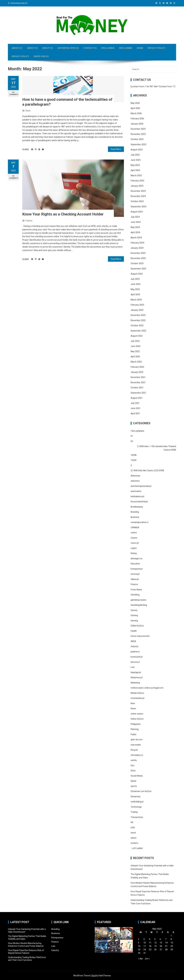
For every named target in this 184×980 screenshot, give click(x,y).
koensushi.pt (137, 657)
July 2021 (135, 403)
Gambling (135, 595)
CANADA (135, 527)
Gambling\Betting (139, 605)
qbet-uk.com (137, 740)
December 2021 (138, 377)
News (28, 111)
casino (134, 533)
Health (134, 631)
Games (134, 610)
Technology (136, 807)
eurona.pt (135, 574)
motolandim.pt (137, 698)
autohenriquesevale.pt (141, 486)
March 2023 (136, 300)
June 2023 (136, 284)
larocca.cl (135, 662)
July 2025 (135, 155)
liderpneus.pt (137, 677)
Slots (133, 771)
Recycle (134, 750)
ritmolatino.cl (137, 755)
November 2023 (138, 258)
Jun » (147, 959)
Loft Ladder (137, 848)
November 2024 (138, 196)
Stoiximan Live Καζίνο (141, 791)
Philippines (136, 724)
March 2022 (136, 362)
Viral (94, 976)
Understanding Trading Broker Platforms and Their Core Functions (27, 959)
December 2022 (138, 315)
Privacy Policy (156, 48)
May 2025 (135, 165)
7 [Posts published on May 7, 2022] (166, 939)
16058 (134, 455)
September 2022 (138, 331)
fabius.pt (135, 579)
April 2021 (135, 413)
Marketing (135, 683)
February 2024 (137, 243)
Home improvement (140, 636)
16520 (134, 460)
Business (135, 517)
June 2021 (136, 408)
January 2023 (137, 310)
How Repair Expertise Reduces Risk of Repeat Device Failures (26, 952)
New (133, 703)
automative (136, 491)
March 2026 (136, 113)
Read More (116, 149)
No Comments (14, 93)
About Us (17, 48)
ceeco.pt (135, 543)
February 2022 (137, 367)
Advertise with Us (68, 48)
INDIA (133, 641)
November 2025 (138, 134)
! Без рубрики (137, 431)
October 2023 (137, 263)
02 (132, 441)
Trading (134, 812)
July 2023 (135, 279)
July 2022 (135, 341)
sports (134, 786)
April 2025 (135, 170)
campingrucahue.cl (140, 522)
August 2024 (137, 212)
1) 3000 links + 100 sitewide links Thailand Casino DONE (156, 448)
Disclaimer (108, 48)
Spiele (133, 781)
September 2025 (138, 144)
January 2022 (137, 372)
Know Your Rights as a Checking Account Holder (63, 214)
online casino (137, 714)
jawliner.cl (135, 652)
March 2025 (136, 175)
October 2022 (137, 326)
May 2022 (135, 351)
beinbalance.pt (137, 496)
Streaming (135, 796)
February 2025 (137, 181)
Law (133, 667)
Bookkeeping (137, 507)
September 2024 (138, 207)
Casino (134, 538)
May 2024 (135, 227)
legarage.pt (136, 672)
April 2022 (135, 357)
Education (135, 564)
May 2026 (135, 103)
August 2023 (137, 274)
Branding (135, 512)
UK (132, 822)
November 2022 (138, 320)
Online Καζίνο (137, 719)
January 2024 (137, 248)
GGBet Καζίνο (137, 626)
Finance (29, 221)
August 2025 (137, 150)
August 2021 (137, 398)
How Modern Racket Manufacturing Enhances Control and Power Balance (26, 945)
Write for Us (41, 56)
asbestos (135, 481)
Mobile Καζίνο (137, 693)
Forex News (136, 590)
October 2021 (137, 388)
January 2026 (137, 124)
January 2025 (137, 186)
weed (133, 833)
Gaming (134, 615)
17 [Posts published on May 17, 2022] (145, 946)
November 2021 (138, 382)
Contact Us (90, 48)
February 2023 (137, 305)
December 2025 (138, 129)
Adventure (135, 476)
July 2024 (135, 217)
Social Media (137, 776)
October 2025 (137, 139)
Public (133, 734)
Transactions (137, 817)
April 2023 (135, 294)
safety (134, 760)
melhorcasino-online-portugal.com (147, 688)
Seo (133, 765)
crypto (134, 548)
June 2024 (136, 222)
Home (140, 48)
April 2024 (135, 232)
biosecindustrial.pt (139, 502)
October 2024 (137, 201)
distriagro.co (137, 558)
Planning (135, 729)
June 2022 (136, 346)
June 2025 (136, 160)
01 (132, 436)
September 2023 (138, 269)
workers (134, 843)
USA (133, 828)
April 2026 (135, 108)
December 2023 (138, 253)
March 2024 (136, 238)
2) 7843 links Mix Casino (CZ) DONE (147, 471)
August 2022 (137, 336)
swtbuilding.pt (137, 802)
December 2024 (138, 191)
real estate (136, 745)
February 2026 (137, 119)
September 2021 (138, 393)
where (134, 838)
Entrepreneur (137, 569)
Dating (134, 553)
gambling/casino (139, 600)
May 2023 (135, 289)
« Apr (140, 959)
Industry (134, 646)
